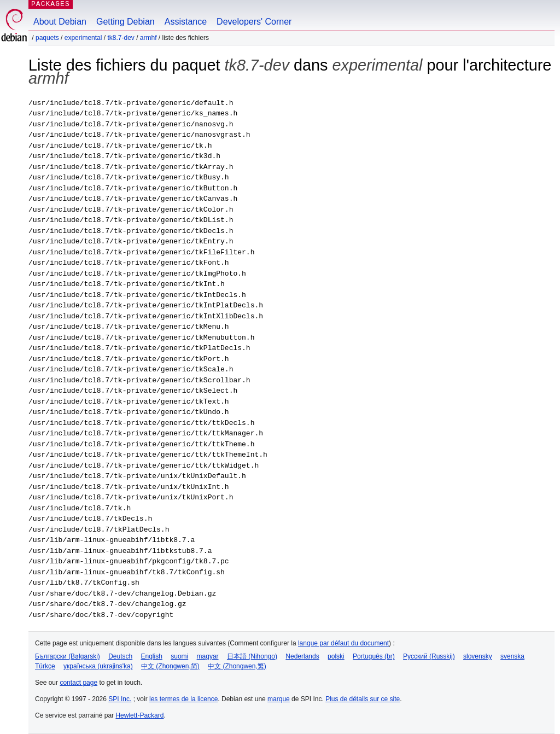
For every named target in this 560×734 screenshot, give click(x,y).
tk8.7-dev (121, 38)
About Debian (60, 22)
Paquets (47, 38)
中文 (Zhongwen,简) (170, 666)
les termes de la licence (183, 699)
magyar (208, 656)
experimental (83, 38)
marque (279, 699)
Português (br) (374, 656)
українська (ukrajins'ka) (98, 666)
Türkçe (45, 666)
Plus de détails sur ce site (363, 699)
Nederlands (302, 656)
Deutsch (120, 656)
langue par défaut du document (343, 643)
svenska (512, 656)
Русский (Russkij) (429, 656)
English (152, 656)
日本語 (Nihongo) (252, 656)
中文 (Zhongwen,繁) (237, 666)
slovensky (478, 656)
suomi (179, 656)
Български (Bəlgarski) (68, 656)
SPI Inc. (120, 699)
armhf (148, 38)
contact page (78, 683)
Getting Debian (126, 22)
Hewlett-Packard (139, 715)
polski (336, 656)
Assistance (186, 22)
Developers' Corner (254, 22)
